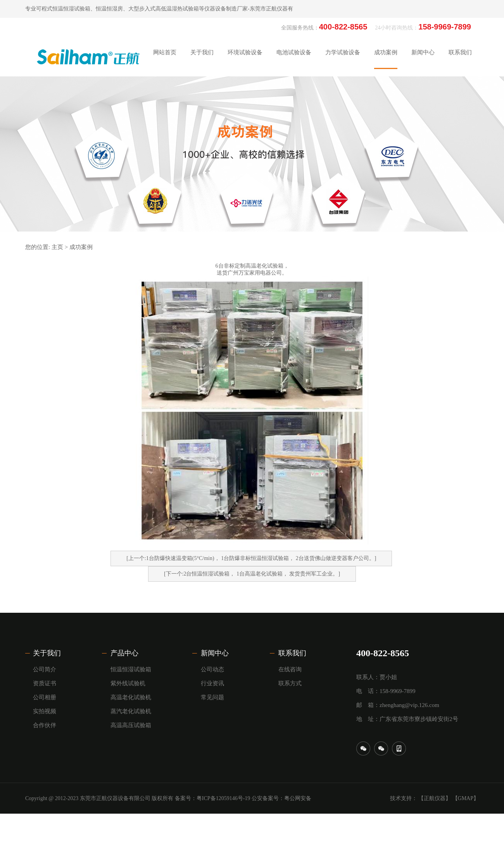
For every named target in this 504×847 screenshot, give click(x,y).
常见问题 (212, 697)
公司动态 (212, 669)
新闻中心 (215, 653)
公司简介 (45, 669)
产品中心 (124, 653)
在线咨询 (290, 669)
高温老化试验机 (131, 697)
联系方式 (290, 683)
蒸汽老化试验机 (131, 711)
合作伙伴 (45, 725)
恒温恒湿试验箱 (131, 669)
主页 (57, 247)
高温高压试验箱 (131, 725)
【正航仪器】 (435, 798)
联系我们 (292, 653)
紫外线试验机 (128, 683)
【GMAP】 (466, 798)
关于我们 (47, 653)
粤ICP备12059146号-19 (223, 798)
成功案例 (81, 247)
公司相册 (45, 697)
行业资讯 (212, 683)
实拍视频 (45, 711)
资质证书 (45, 683)
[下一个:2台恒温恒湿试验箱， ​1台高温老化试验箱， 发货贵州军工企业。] (252, 574)
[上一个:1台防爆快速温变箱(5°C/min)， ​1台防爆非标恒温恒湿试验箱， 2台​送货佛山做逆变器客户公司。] (251, 558)
